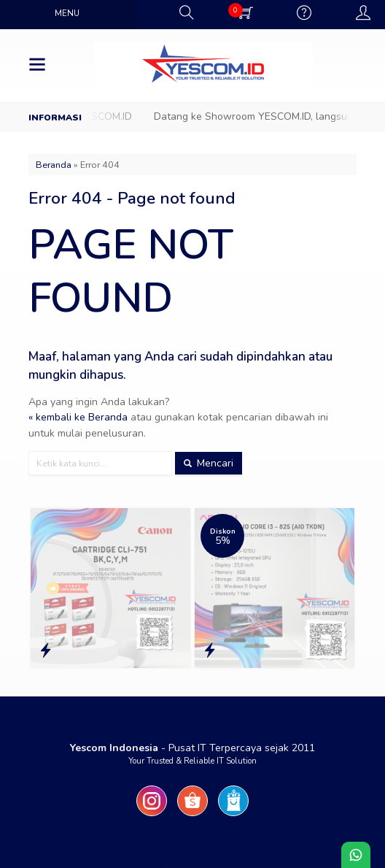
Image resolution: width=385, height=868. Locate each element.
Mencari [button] (209, 463)
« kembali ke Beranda (78, 417)
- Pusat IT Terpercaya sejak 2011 (192, 748)
